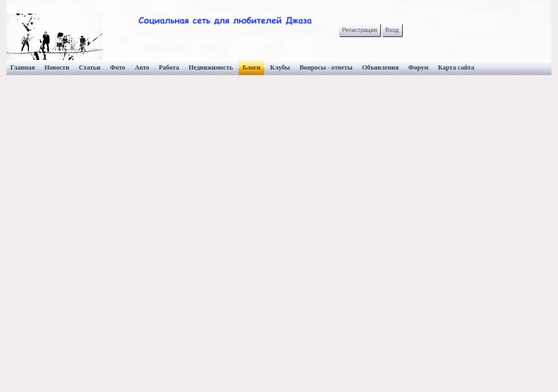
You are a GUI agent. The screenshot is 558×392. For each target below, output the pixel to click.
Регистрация (360, 30)
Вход (392, 30)
